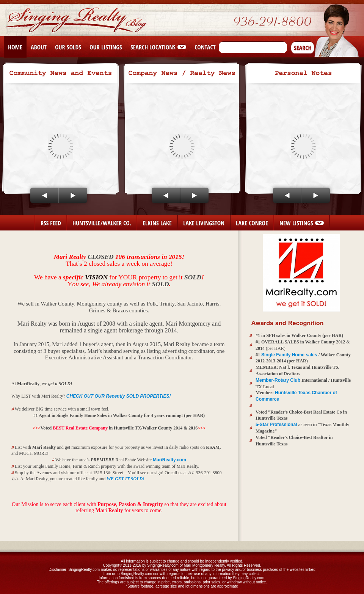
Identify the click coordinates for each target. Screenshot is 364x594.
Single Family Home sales (290, 355)
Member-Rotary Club (278, 380)
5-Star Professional (277, 425)
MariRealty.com (169, 460)
